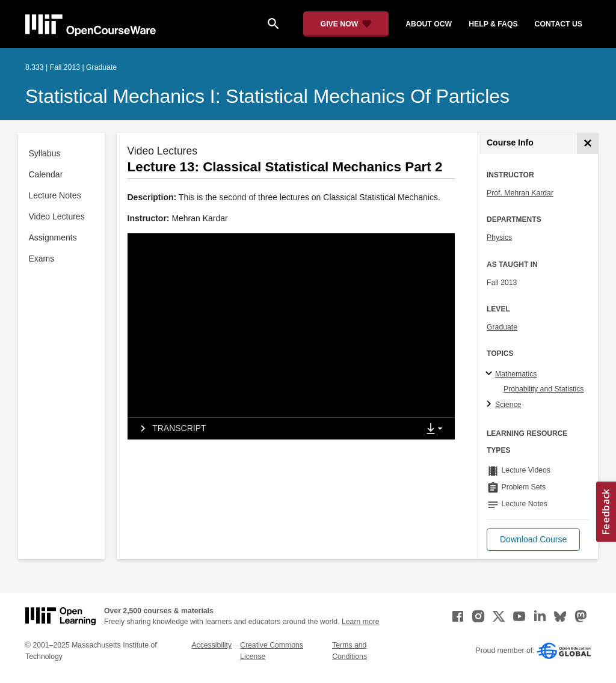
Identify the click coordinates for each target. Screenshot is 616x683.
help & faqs (493, 24)
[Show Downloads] (437, 429)
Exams (42, 259)
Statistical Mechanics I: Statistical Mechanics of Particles (267, 96)
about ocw (429, 24)
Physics (499, 237)
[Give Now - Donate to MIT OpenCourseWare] (346, 24)
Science (508, 405)
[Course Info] (587, 143)
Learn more (361, 622)
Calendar (46, 174)
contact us (559, 24)
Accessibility (211, 645)
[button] (533, 540)
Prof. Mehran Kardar (520, 193)
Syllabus (45, 153)
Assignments (53, 237)
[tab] (273, 429)
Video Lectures (57, 216)
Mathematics (516, 374)
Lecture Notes (55, 195)
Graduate (502, 327)
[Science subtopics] (491, 405)
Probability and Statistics (544, 389)
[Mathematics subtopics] (491, 374)
